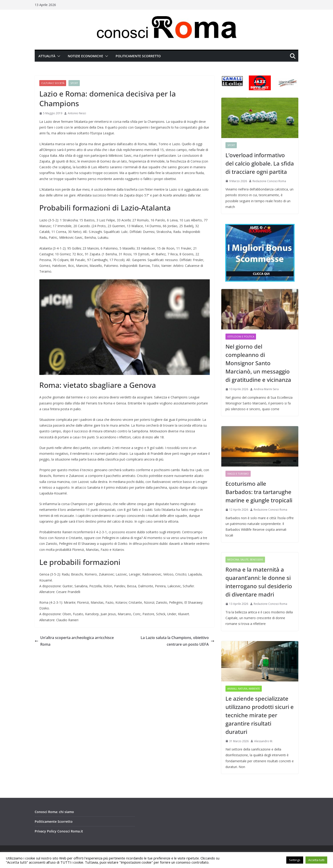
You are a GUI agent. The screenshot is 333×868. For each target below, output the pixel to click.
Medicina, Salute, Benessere (245, 560)
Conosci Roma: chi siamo (54, 812)
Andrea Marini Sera (266, 389)
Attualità (47, 56)
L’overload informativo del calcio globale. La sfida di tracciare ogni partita (260, 163)
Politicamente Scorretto (138, 56)
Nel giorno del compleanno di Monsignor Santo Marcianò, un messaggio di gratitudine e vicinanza (258, 363)
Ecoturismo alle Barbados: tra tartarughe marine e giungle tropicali (259, 492)
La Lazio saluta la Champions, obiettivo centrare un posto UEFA (177, 641)
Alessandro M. (264, 741)
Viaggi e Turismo (238, 474)
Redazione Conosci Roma (269, 181)
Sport (74, 83)
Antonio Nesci (77, 113)
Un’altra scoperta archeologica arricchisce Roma (74, 641)
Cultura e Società (53, 83)
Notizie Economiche (85, 56)
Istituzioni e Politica (241, 337)
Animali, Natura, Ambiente (244, 689)
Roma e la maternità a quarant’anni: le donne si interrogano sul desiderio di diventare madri (259, 582)
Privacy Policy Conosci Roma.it (59, 831)
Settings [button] (295, 860)
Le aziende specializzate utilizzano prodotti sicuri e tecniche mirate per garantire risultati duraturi (260, 715)
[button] (58, 56)
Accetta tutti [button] (316, 860)
